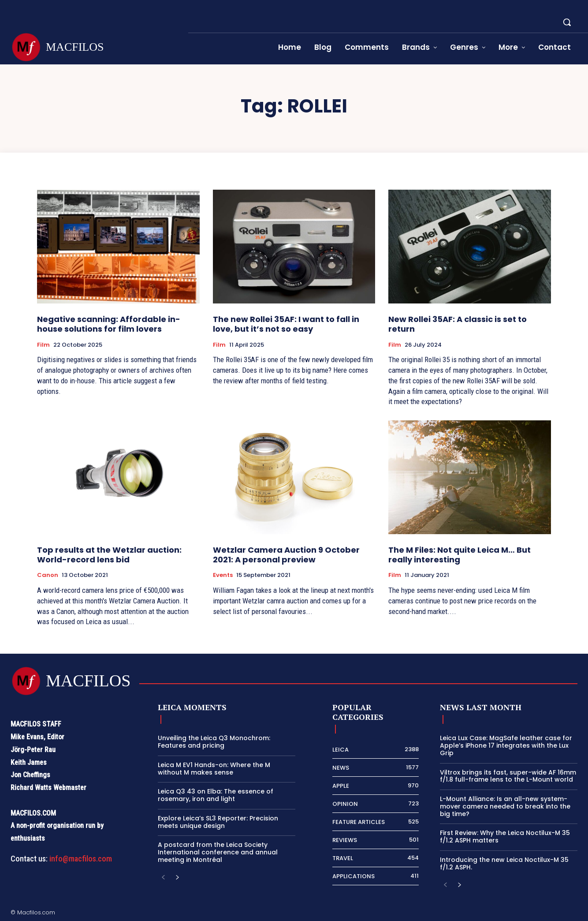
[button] (567, 22)
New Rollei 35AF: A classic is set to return (458, 324)
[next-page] (177, 878)
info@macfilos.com (81, 859)
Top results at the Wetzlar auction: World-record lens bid (109, 555)
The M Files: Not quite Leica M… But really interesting (460, 555)
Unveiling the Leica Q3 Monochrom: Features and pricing (214, 742)
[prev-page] (163, 878)
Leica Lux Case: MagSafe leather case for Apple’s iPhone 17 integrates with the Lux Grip (506, 745)
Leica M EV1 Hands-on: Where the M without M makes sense (214, 769)
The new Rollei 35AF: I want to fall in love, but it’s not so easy (286, 324)
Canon (48, 575)
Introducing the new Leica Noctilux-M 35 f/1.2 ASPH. (504, 863)
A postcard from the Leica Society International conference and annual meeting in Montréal (218, 852)
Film (43, 345)
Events (223, 575)
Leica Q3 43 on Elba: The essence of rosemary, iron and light (216, 795)
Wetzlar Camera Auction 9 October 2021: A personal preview (286, 555)
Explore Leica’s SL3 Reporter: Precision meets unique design (218, 822)
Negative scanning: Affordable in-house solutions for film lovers (109, 324)
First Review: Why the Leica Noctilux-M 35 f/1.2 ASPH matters (505, 837)
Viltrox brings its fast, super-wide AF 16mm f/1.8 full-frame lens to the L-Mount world (508, 776)
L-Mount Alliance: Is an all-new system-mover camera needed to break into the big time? (505, 806)
